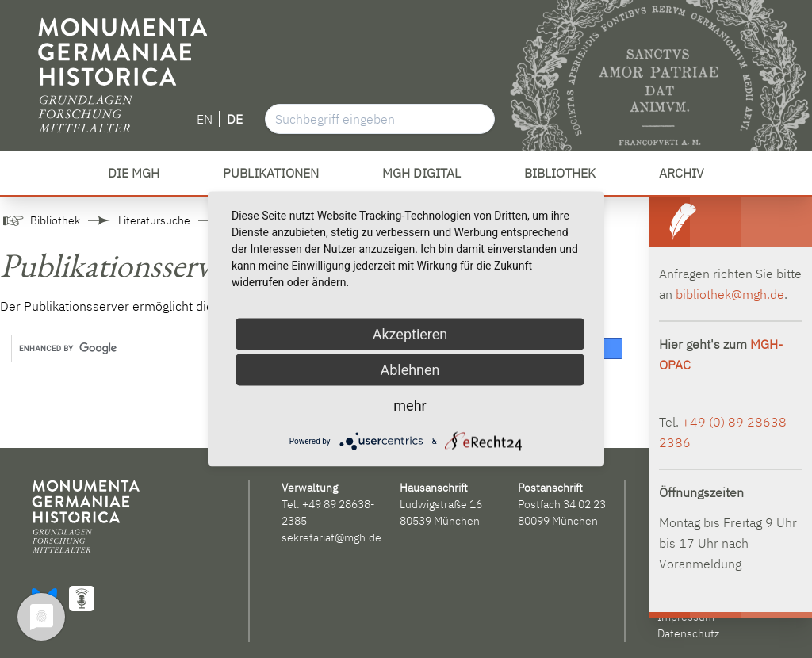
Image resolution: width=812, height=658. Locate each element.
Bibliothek (55, 220)
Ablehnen (410, 370)
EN (205, 119)
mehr (410, 406)
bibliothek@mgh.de (730, 294)
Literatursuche (154, 220)
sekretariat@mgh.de (331, 537)
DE (235, 119)
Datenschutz (688, 633)
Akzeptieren (410, 334)
